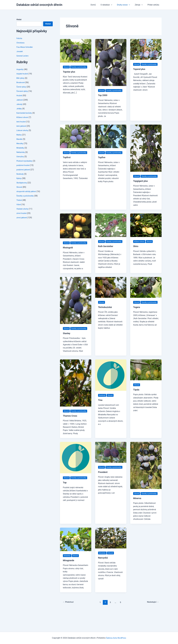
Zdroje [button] (140, 5)
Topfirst (67, 164)
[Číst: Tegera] (146, 297)
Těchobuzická (106, 317)
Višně (19, 204)
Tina (100, 413)
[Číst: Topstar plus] (76, 51)
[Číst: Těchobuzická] (111, 297)
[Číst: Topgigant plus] (146, 151)
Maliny (19, 135)
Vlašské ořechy (23, 209)
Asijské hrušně (23, 74)
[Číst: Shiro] (146, 231)
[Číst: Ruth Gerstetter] (111, 231)
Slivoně (20, 187)
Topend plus (140, 72)
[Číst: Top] (76, 473)
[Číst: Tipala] (146, 382)
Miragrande (69, 579)
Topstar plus (70, 75)
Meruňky (20, 143)
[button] (114, 5)
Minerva (138, 517)
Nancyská (103, 577)
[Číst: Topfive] (111, 139)
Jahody (20, 104)
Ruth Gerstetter (106, 256)
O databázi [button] (110, 5)
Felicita (20, 38)
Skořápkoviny (22, 183)
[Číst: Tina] (111, 388)
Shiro (136, 253)
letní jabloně (22, 126)
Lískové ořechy (23, 130)
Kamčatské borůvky (25, 113)
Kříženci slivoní (23, 117)
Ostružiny (20, 157)
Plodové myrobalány (25, 161)
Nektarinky (21, 152)
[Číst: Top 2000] (111, 62)
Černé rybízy (22, 87)
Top (65, 502)
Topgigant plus (141, 187)
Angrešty (20, 69)
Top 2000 (103, 98)
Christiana (21, 43)
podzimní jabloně (24, 170)
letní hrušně (21, 122)
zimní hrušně (22, 213)
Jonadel (20, 51)
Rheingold (68, 257)
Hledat (19, 19)
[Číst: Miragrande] (76, 558)
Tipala (136, 402)
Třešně (19, 200)
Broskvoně (21, 82)
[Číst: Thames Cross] (76, 396)
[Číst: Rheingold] (76, 232)
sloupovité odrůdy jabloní (27, 191)
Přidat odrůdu (154, 5)
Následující (152, 621)
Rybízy (19, 178)
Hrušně (20, 95)
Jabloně (20, 100)
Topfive (102, 164)
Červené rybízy (23, 91)
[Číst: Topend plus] (146, 49)
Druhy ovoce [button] (126, 5)
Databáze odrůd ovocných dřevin (39, 5)
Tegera (137, 320)
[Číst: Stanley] (76, 310)
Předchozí (69, 621)
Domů (97, 5)
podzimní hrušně (24, 165)
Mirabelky (21, 148)
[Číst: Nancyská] (111, 557)
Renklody (20, 174)
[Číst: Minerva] (146, 481)
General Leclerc (23, 56)
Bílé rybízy (21, 78)
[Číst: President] (111, 468)
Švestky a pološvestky (26, 196)
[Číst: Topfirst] (76, 139)
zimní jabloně (22, 218)
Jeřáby (19, 109)
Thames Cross (71, 432)
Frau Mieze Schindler (25, 47)
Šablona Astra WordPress (116, 638)
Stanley (67, 346)
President (103, 491)
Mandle (20, 139)
